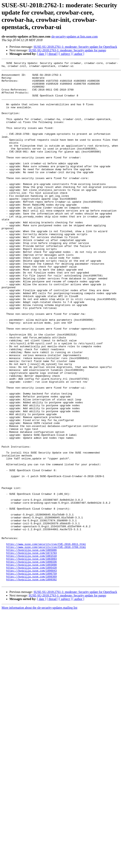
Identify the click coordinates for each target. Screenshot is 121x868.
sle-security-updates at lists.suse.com (74, 36)
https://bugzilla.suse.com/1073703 (31, 651)
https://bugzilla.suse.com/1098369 (31, 680)
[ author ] (78, 54)
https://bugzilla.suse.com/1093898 (31, 666)
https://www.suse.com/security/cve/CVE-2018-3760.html (46, 644)
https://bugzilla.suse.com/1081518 (31, 655)
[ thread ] (53, 54)
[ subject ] (65, 54)
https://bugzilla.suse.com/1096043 (31, 673)
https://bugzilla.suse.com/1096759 (31, 676)
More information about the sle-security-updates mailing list (39, 712)
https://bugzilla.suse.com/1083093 (31, 658)
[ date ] (42, 54)
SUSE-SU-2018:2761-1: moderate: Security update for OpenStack (75, 47)
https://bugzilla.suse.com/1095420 (31, 669)
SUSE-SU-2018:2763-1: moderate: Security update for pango (67, 50)
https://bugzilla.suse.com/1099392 (31, 683)
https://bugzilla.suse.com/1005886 (31, 648)
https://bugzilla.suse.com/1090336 (31, 662)
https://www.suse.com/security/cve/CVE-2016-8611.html (46, 641)
